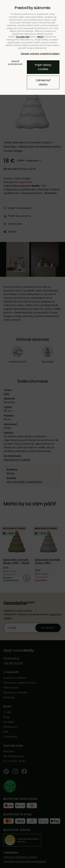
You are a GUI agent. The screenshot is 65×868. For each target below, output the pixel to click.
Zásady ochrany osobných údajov (40, 54)
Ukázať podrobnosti (15, 63)
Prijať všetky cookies (43, 67)
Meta (40, 37)
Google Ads (23, 37)
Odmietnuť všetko (43, 82)
